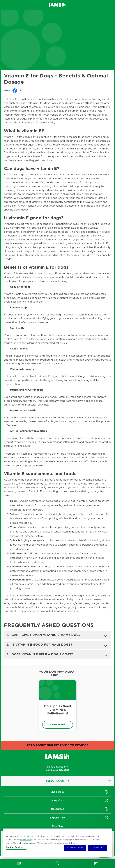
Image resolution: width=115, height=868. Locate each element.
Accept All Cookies (75, 848)
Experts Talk (57, 818)
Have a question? (58, 769)
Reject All (98, 848)
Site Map (57, 826)
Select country (78, 781)
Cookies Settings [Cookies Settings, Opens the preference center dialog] (15, 847)
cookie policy (26, 840)
